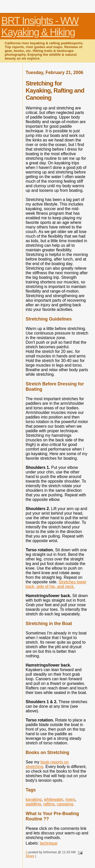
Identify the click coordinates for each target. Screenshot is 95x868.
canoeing (65, 804)
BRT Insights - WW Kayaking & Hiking (40, 26)
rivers (70, 799)
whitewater (53, 799)
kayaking (34, 799)
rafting (49, 804)
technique (49, 843)
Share (30, 856)
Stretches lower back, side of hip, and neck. (56, 584)
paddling (33, 804)
